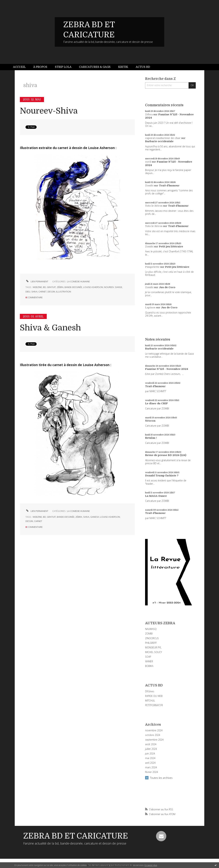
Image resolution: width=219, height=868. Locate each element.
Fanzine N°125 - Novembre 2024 (167, 369)
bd (44, 287)
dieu (28, 292)
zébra (60, 287)
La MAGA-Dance (156, 496)
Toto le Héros (154, 206)
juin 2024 (150, 754)
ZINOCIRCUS (152, 638)
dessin (51, 292)
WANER (149, 661)
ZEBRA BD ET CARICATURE (76, 836)
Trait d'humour (169, 186)
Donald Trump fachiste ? (162, 476)
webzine (37, 287)
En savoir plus (151, 865)
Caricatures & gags (95, 67)
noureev (109, 287)
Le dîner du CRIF (156, 403)
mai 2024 (150, 758)
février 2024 (152, 772)
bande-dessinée (73, 287)
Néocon (150, 421)
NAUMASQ (151, 629)
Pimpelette (152, 267)
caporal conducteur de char (163, 138)
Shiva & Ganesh (50, 328)
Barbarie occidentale (159, 141)
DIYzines (150, 691)
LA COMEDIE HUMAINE (78, 281)
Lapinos (150, 307)
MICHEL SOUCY (153, 652)
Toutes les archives (161, 778)
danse (119, 287)
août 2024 (151, 744)
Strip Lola (63, 67)
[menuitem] (21, 67)
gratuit (51, 287)
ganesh (95, 517)
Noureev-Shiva (49, 111)
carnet (43, 292)
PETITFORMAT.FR (154, 705)
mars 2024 (151, 767)
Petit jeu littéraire (171, 247)
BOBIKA (149, 666)
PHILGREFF (151, 643)
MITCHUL (150, 701)
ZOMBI (149, 634)
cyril (148, 162)
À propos (40, 67)
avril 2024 (150, 763)
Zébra (149, 114)
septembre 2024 (154, 740)
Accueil (19, 67)
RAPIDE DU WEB (154, 696)
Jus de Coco (167, 287)
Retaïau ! (151, 438)
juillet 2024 (151, 749)
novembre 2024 (154, 730)
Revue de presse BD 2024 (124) (166, 455)
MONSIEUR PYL (153, 647)
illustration (64, 292)
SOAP (148, 657)
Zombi (149, 186)
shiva (34, 292)
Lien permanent (37, 281)
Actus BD (143, 67)
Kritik (123, 67)
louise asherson (93, 287)
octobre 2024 (153, 735)
